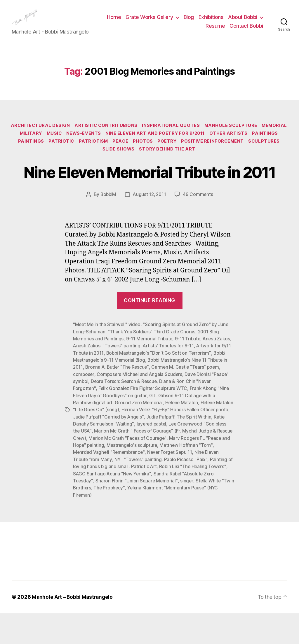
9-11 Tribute (189, 372)
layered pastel (180, 456)
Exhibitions (251, 21)
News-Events (115, 143)
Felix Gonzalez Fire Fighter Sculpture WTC (144, 421)
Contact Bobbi (246, 30)
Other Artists (264, 143)
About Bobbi (181, 30)
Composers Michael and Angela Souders (140, 407)
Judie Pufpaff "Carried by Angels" (141, 449)
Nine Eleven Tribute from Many (106, 491)
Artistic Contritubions (121, 135)
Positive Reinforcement (251, 152)
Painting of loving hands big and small (128, 498)
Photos (179, 152)
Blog (228, 21)
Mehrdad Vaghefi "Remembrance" (145, 484)
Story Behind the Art (187, 161)
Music (84, 143)
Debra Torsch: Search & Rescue (125, 414)
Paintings (29, 152)
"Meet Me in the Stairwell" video (107, 358)
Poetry (204, 152)
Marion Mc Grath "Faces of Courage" (164, 470)
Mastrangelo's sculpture (184, 477)
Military (59, 143)
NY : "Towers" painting (165, 491)
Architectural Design (53, 135)
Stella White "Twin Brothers (102, 519)
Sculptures (99, 161)
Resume (215, 30)
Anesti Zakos (219, 372)
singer (220, 512)
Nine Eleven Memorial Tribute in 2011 (149, 194)
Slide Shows (137, 161)
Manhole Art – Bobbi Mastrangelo (73, 628)
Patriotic (92, 152)
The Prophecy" (150, 519)
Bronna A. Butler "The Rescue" (118, 400)
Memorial (29, 143)
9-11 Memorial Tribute (150, 372)
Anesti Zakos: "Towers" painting (107, 379)
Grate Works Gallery (189, 21)
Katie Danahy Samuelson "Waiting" (126, 456)
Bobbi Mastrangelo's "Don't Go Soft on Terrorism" (160, 386)
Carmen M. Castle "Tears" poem (188, 400)
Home (154, 21)
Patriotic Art (183, 498)
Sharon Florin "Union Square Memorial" (170, 512)
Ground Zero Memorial (140, 435)
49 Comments (199, 228)
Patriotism (126, 152)
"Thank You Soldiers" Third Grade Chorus (152, 365)
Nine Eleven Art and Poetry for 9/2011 (189, 143)
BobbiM (107, 228)
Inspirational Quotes (187, 135)
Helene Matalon (183, 435)
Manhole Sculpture (249, 135)
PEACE (155, 152)
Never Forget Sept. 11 (207, 484)
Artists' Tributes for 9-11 (170, 379)
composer (84, 407)
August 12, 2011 (150, 228)
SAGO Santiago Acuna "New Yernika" (150, 505)
